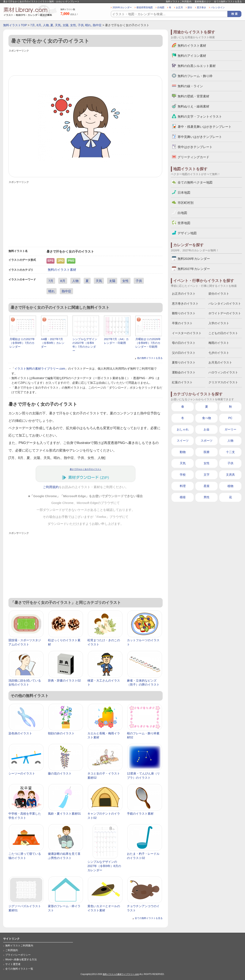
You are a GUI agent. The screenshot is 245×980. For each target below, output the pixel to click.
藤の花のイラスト (60, 773)
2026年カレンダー (122, 7)
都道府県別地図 (145, 7)
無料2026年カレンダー (194, 259)
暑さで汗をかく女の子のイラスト (86, 469)
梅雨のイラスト (219, 343)
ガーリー (230, 429)
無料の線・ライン (190, 86)
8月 (39, 25)
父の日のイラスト (184, 353)
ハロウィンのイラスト (223, 372)
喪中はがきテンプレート (195, 147)
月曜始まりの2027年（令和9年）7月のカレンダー (22, 343)
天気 (58, 25)
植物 (230, 486)
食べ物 (207, 418)
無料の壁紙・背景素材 (193, 96)
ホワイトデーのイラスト (225, 313)
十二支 (230, 452)
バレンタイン (218, 7)
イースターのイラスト (187, 333)
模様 (183, 497)
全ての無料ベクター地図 (195, 182)
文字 (207, 475)
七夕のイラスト (219, 353)
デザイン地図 (187, 233)
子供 (81, 25)
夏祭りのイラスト (184, 362)
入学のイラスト (219, 323)
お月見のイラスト (220, 362)
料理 (183, 486)
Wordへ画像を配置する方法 (21, 960)
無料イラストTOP (15, 25)
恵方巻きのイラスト (185, 304)
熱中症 (97, 25)
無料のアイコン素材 (192, 56)
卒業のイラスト (182, 323)
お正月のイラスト (184, 294)
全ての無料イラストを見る (228, 1)
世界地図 (184, 223)
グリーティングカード (193, 157)
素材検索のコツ (203, 1)
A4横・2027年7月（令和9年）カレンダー (53, 343)
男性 (207, 497)
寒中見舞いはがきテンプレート (200, 137)
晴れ (88, 25)
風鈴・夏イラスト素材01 (64, 814)
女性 (73, 25)
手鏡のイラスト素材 (140, 814)
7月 (33, 25)
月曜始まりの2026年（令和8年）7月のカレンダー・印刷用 (148, 343)
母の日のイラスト (184, 343)
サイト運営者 (13, 964)
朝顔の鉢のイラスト (61, 733)
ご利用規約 (51, 487)
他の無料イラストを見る (150, 358)
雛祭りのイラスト (184, 313)
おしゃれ (183, 429)
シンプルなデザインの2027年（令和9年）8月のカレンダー (104, 866)
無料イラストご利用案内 (179, 1)
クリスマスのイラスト (223, 382)
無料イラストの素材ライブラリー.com (121, 974)
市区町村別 (186, 203)
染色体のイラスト (20, 733)
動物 (183, 452)
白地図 (161, 7)
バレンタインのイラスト (225, 304)
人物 (46, 25)
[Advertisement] (86, 63)
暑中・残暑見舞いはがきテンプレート (205, 127)
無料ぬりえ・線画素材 (193, 106)
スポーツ (207, 441)
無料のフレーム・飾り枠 (195, 76)
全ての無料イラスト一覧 (19, 969)
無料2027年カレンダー (194, 269)
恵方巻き (201, 7)
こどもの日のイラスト (223, 333)
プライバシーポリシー (18, 955)
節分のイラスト (219, 294)
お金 (207, 429)
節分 (190, 7)
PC (230, 418)
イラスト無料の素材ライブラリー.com (40, 369)
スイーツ (183, 441)
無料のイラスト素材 (62, 270)
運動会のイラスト (184, 372)
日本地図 (184, 193)
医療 (207, 452)
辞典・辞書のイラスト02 (64, 681)
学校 (183, 475)
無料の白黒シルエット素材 (197, 66)
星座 (207, 486)
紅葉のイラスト (182, 382)
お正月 (179, 7)
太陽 (65, 25)
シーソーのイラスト (22, 773)
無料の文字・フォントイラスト (200, 116)
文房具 (230, 475)
